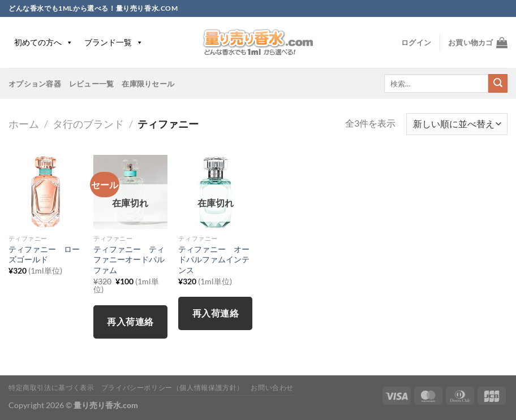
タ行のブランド (88, 124)
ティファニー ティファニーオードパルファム (129, 259)
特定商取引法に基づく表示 (51, 387)
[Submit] (498, 84)
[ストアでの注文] (457, 124)
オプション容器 (35, 84)
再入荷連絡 (130, 322)
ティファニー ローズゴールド (44, 254)
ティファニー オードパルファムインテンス (214, 259)
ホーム (24, 124)
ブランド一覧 (114, 42)
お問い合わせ (272, 387)
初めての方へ (44, 42)
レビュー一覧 (92, 84)
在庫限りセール (148, 84)
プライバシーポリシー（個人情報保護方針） (173, 387)
